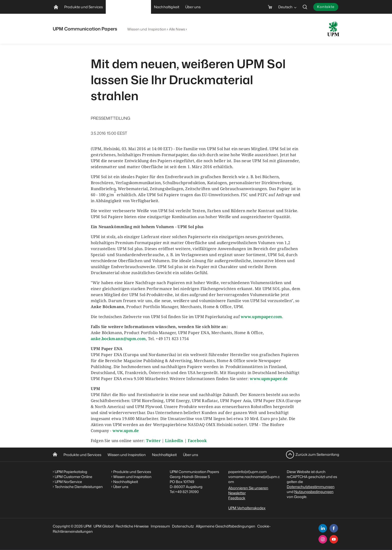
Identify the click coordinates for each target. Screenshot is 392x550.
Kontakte (326, 7)
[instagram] (323, 539)
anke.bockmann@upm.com (118, 339)
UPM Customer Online (73, 477)
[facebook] (334, 528)
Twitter (153, 441)
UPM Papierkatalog (71, 472)
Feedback (237, 498)
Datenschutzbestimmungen (311, 487)
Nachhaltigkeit (164, 455)
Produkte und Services (82, 455)
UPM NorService (68, 482)
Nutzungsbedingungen (314, 492)
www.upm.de (126, 431)
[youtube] (334, 539)
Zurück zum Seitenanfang (317, 454)
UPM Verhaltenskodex (247, 508)
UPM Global (103, 526)
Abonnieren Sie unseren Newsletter (248, 490)
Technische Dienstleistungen (79, 487)
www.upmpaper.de (268, 379)
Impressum (160, 526)
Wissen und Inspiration (147, 29)
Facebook (197, 441)
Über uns (190, 455)
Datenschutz (183, 526)
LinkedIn (174, 441)
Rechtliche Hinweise (132, 526)
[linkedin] (323, 528)
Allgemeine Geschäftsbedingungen (225, 526)
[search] (305, 7)
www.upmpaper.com (261, 317)
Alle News (177, 29)
